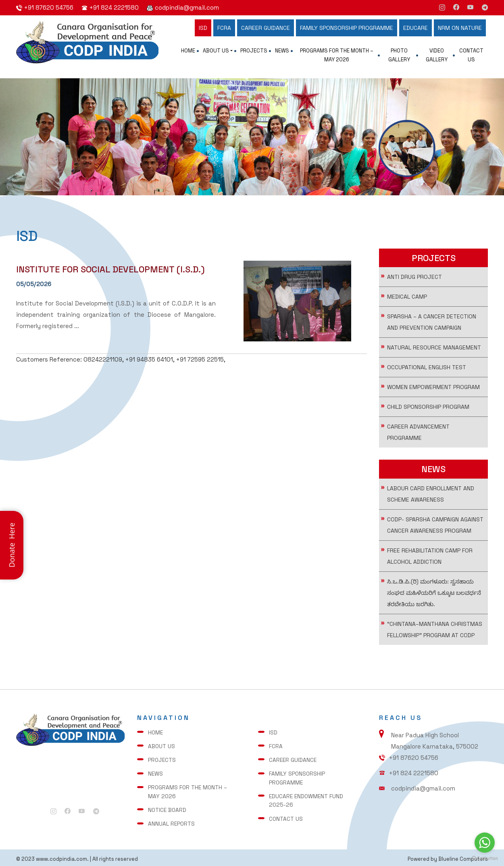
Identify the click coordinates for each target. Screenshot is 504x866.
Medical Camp (407, 301)
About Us (216, 51)
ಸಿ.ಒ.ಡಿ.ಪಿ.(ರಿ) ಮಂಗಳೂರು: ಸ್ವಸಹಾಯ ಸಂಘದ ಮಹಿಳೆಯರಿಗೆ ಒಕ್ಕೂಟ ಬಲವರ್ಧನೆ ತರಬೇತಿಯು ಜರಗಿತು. (434, 597)
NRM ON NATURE (460, 28)
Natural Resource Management (434, 351)
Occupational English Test (427, 371)
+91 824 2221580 (114, 7)
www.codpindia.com (65, 856)
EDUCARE (415, 28)
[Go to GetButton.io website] (485, 858)
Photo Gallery (399, 55)
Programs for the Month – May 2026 (337, 55)
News (282, 51)
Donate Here (12, 545)
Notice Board (169, 809)
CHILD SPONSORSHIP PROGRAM (428, 411)
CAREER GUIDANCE (266, 28)
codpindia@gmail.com (187, 7)
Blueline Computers (461, 856)
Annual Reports (173, 822)
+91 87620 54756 (49, 7)
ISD (203, 28)
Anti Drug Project (414, 281)
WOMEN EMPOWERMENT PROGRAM (433, 391)
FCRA (224, 28)
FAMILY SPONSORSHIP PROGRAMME (347, 28)
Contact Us (471, 55)
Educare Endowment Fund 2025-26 (308, 800)
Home (188, 51)
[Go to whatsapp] (485, 843)
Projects (254, 51)
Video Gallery (437, 55)
